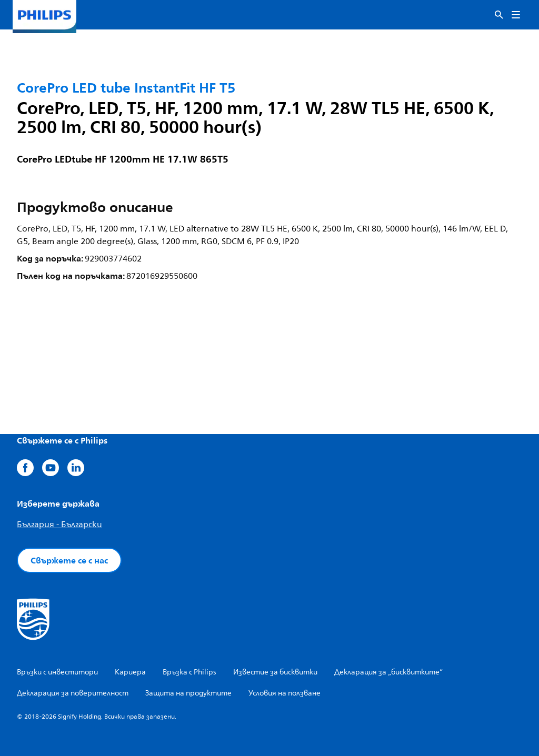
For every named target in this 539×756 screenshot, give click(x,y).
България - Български (59, 525)
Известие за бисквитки (275, 672)
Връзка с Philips (189, 672)
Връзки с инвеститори (57, 672)
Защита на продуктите (188, 693)
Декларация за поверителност (73, 693)
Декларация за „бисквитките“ (388, 672)
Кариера (130, 672)
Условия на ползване (285, 693)
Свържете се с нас (69, 560)
